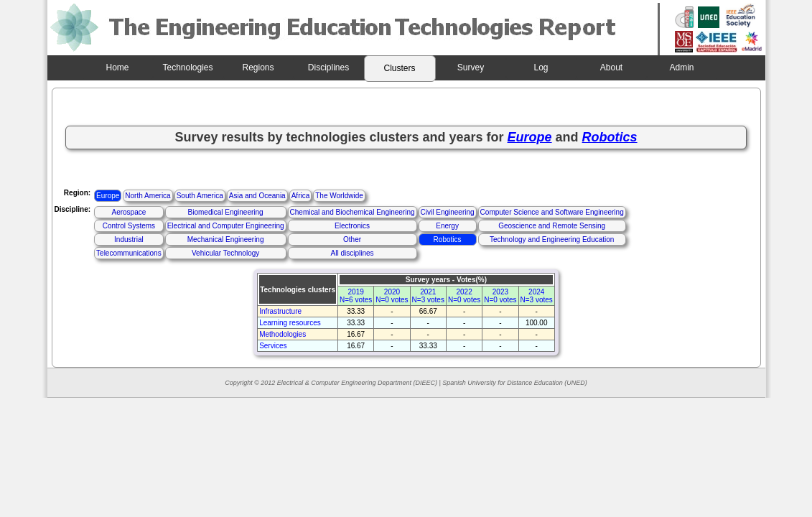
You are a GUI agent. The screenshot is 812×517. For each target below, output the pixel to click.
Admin (681, 67)
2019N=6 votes (356, 296)
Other (352, 239)
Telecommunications (129, 253)
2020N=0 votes (392, 296)
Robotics (448, 239)
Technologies (187, 67)
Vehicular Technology (225, 253)
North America (148, 196)
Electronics (352, 226)
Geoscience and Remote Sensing (552, 226)
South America (200, 196)
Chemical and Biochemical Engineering (353, 212)
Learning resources (290, 323)
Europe (108, 196)
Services (273, 346)
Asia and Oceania (257, 196)
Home (117, 67)
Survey (471, 67)
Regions (258, 67)
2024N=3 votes (537, 296)
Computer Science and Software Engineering (552, 212)
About (611, 67)
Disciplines (328, 67)
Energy (447, 226)
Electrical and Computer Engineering (226, 226)
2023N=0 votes (500, 296)
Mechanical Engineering (226, 239)
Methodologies (283, 334)
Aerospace (129, 212)
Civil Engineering (448, 212)
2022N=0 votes (464, 296)
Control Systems (129, 226)
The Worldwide (339, 196)
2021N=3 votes (428, 296)
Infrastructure (280, 311)
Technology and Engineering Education (552, 239)
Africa (301, 196)
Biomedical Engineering (226, 212)
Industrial (129, 239)
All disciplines (353, 253)
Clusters (399, 68)
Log (541, 67)
